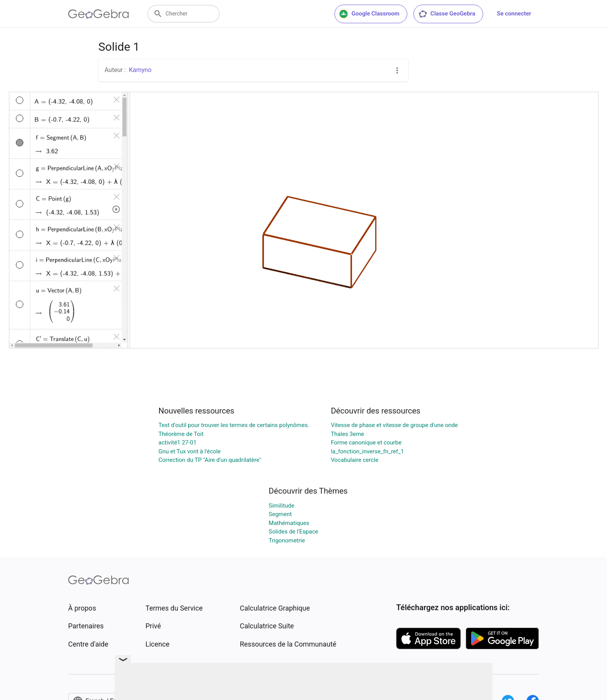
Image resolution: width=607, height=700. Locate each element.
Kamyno (140, 70)
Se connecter (514, 14)
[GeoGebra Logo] (99, 14)
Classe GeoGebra (447, 14)
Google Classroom (369, 14)
